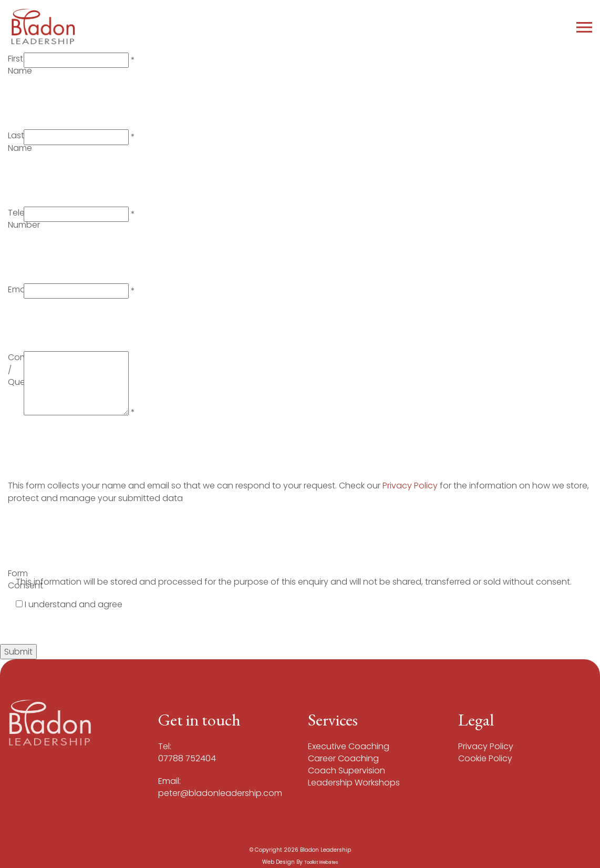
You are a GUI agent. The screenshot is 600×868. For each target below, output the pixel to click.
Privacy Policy (411, 486)
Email (18, 289)
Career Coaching (343, 758)
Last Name (20, 141)
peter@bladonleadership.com (220, 793)
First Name (20, 65)
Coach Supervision (346, 770)
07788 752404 (187, 758)
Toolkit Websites (321, 862)
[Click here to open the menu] (584, 26)
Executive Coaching (349, 746)
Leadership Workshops (354, 783)
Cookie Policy (485, 758)
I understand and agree (74, 604)
